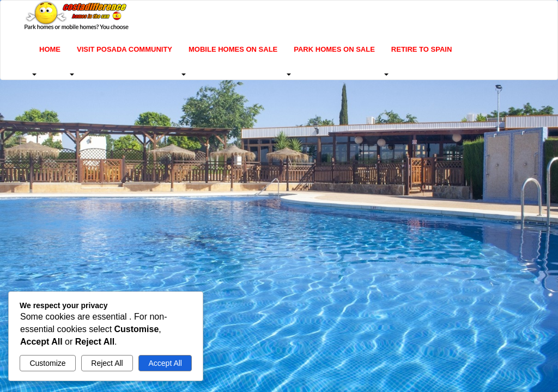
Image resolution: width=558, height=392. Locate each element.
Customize (47, 363)
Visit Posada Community (125, 49)
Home (50, 49)
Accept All (165, 363)
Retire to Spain (421, 49)
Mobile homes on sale (233, 49)
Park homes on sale (334, 49)
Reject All (107, 363)
